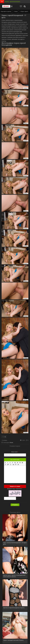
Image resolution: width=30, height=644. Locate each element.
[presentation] (5, 462)
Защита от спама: (15, 486)
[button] (5, 462)
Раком (11, 443)
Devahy (6, 6)
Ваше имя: (15, 452)
